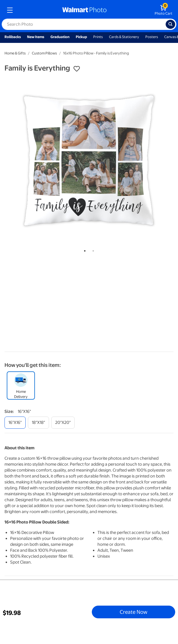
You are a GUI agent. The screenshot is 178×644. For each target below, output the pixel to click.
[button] (77, 69)
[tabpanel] (89, 161)
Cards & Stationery (124, 37)
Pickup (81, 37)
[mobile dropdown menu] (10, 10)
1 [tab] (84, 250)
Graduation (60, 37)
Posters (152, 37)
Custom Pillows (44, 53)
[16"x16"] (15, 423)
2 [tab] (92, 250)
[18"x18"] (38, 423)
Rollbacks (13, 37)
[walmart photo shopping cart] (163, 10)
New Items (36, 37)
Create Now (133, 612)
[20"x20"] (63, 423)
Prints (98, 37)
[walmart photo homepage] (84, 10)
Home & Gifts (15, 53)
